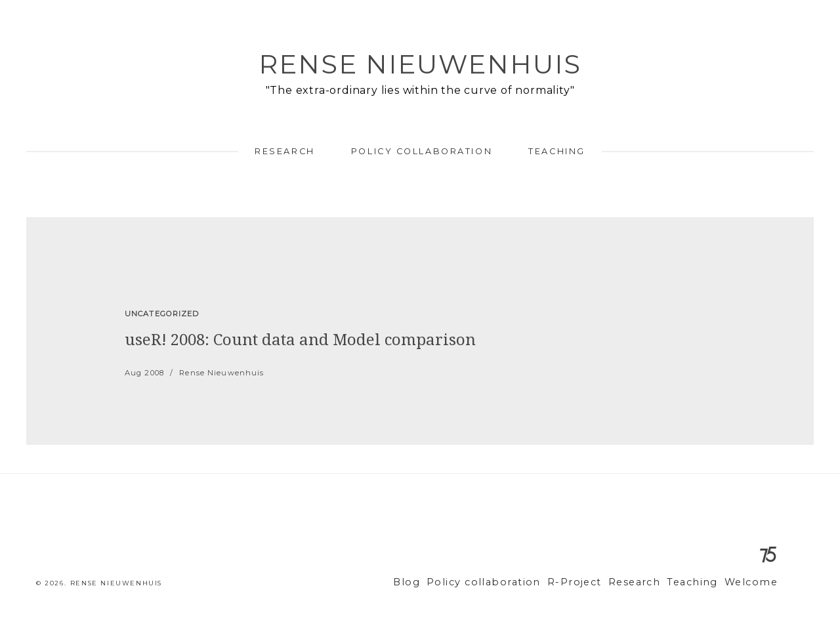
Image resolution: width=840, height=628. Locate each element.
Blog (443, 582)
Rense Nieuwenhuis (420, 64)
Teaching (556, 151)
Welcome (754, 582)
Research (284, 151)
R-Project (593, 582)
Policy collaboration (422, 151)
